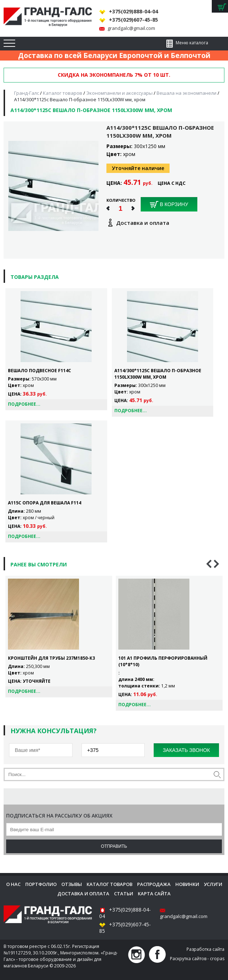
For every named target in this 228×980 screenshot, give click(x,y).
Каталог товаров (109, 884)
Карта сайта (154, 894)
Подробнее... (24, 404)
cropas (217, 959)
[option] (59, 637)
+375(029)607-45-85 (133, 20)
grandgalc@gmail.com (131, 28)
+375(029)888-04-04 (133, 11)
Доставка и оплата (83, 894)
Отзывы (72, 884)
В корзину (169, 205)
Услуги (213, 884)
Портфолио (41, 884)
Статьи (124, 894)
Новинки (187, 884)
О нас (13, 884)
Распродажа (154, 884)
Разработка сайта (205, 949)
